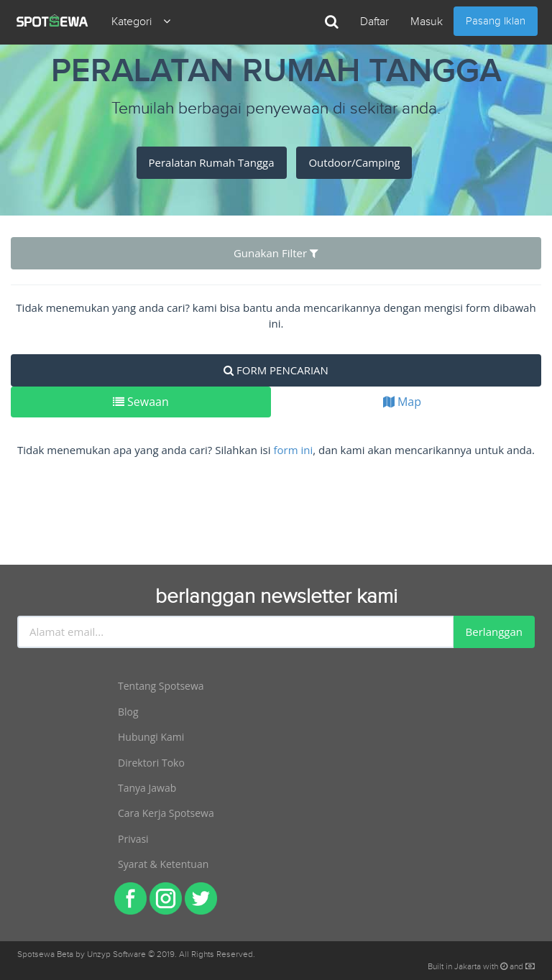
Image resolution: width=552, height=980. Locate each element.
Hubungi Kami (151, 737)
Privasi (133, 839)
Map (402, 402)
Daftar (374, 22)
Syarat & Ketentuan (163, 864)
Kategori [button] (141, 22)
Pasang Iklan (496, 21)
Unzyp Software (116, 954)
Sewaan (141, 402)
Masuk (427, 22)
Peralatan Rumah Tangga (212, 162)
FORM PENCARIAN (276, 370)
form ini (293, 450)
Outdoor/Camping (354, 162)
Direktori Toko (151, 763)
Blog (128, 712)
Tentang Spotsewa (161, 686)
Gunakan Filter (276, 253)
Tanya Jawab (147, 788)
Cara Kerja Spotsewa (166, 813)
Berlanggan (494, 632)
